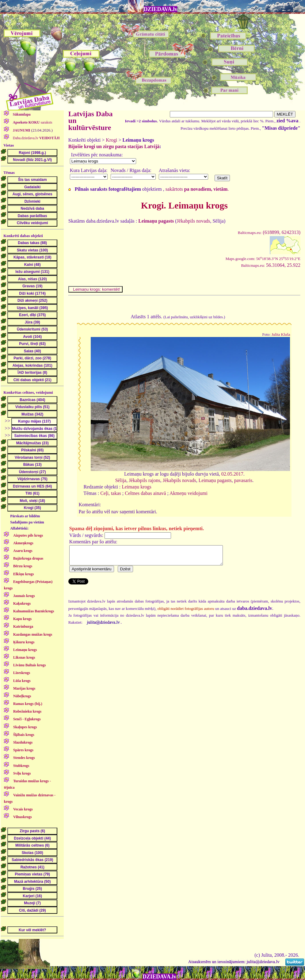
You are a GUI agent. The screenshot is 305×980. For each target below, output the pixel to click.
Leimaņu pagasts (215, 480)
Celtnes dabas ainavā (145, 493)
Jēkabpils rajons (145, 480)
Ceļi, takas (111, 493)
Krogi (111, 140)
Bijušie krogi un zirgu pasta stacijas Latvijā (114, 146)
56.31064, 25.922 (271, 265)
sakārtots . (197, 189)
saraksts (32, 122)
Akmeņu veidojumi (189, 493)
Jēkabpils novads (194, 221)
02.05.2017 (232, 474)
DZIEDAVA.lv (161, 9)
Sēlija (121, 480)
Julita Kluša (281, 335)
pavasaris (243, 480)
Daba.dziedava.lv (36, 138)
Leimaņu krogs (136, 487)
